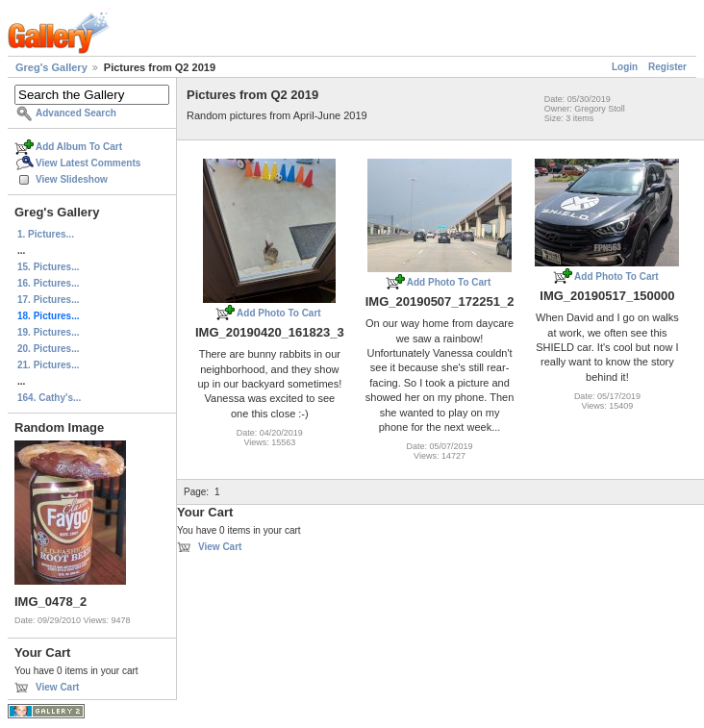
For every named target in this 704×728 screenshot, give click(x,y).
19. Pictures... (48, 332)
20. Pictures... (48, 349)
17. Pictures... (48, 300)
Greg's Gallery (51, 67)
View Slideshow (72, 179)
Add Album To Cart (79, 147)
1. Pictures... (46, 234)
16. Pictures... (48, 283)
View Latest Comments (88, 163)
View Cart (57, 687)
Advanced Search (76, 113)
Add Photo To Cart (279, 313)
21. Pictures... (48, 365)
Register (667, 67)
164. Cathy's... (49, 398)
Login (625, 67)
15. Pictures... (48, 267)
